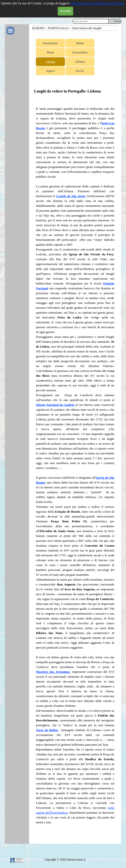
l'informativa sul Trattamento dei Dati (97, 3)
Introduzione (51, 43)
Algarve (51, 71)
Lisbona (51, 62)
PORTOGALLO (58, 28)
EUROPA (38, 28)
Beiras (51, 52)
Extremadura (80, 52)
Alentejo (80, 62)
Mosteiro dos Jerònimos (53, 672)
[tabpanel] (75, 470)
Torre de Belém (47, 730)
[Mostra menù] (10, 31)
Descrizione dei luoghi (87, 28)
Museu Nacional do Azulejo (55, 405)
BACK (80, 71)
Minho (80, 43)
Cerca (117, 21)
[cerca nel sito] (91, 21)
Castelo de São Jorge (71, 196)
